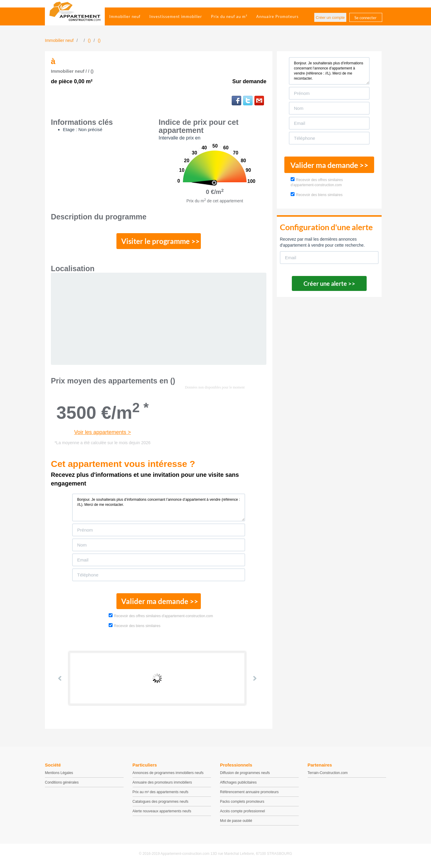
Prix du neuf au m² (229, 16)
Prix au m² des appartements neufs (161, 793)
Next (254, 679)
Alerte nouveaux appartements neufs (162, 812)
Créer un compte (330, 18)
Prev (60, 679)
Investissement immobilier (176, 16)
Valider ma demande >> (159, 602)
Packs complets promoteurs (242, 803)
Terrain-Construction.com (328, 774)
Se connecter (365, 18)
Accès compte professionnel (242, 812)
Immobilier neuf (125, 16)
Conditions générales (62, 784)
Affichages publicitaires (238, 784)
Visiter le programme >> (159, 242)
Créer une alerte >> (329, 283)
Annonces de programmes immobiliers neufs (168, 774)
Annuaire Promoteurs (277, 16)
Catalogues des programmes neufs (161, 803)
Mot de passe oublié (236, 822)
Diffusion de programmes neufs (245, 774)
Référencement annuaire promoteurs (249, 793)
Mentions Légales (59, 774)
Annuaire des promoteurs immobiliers (162, 784)
